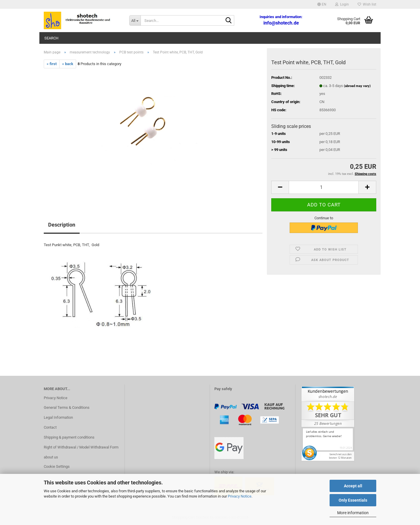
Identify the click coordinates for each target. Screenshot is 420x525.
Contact (50, 427)
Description (62, 225)
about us (51, 457)
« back (68, 64)
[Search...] (135, 20)
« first (52, 64)
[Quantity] (324, 187)
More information (353, 513)
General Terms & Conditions (67, 407)
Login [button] (342, 4)
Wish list (367, 4)
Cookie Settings (57, 466)
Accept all (353, 486)
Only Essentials (353, 500)
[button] (322, 4)
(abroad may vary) (357, 86)
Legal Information (58, 417)
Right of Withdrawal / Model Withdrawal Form (81, 447)
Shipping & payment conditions (69, 437)
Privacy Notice (240, 496)
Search (51, 38)
